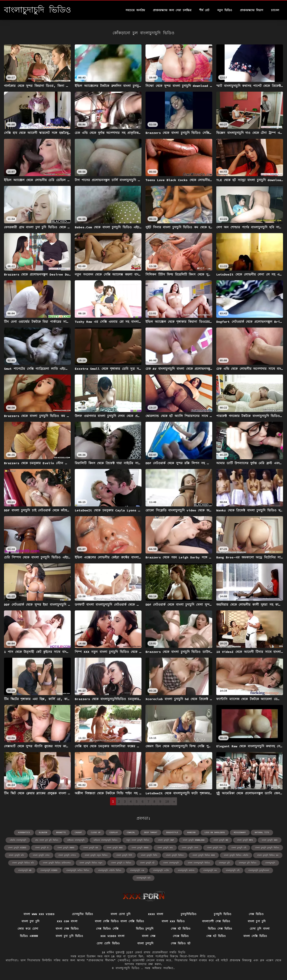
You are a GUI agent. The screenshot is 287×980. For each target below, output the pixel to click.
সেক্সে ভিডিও (181, 936)
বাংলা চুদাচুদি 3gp (166, 840)
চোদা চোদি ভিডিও (108, 943)
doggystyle (172, 832)
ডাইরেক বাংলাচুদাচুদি (76, 840)
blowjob (43, 832)
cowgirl (131, 832)
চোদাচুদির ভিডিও (83, 914)
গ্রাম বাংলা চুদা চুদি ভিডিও (47, 840)
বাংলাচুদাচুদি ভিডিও (128, 968)
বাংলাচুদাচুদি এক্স (137, 870)
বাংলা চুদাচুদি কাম (165, 848)
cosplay (114, 832)
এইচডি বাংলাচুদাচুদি (18, 840)
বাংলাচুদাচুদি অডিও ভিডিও (78, 870)
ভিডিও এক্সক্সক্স (29, 936)
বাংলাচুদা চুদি (224, 863)
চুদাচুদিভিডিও (189, 914)
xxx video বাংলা (112, 936)
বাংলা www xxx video (39, 914)
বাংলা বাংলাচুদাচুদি (171, 863)
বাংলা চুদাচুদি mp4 (245, 840)
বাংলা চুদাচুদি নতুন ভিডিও (96, 855)
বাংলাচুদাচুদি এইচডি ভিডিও (110, 870)
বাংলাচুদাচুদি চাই (233, 870)
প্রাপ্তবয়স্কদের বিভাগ (252, 10)
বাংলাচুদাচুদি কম (210, 870)
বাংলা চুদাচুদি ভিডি (149, 855)
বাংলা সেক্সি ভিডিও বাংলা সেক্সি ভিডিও (119, 921)
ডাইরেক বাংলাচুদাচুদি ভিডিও (105, 840)
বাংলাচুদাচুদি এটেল (161, 870)
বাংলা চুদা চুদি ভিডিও (69, 936)
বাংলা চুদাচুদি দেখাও (67, 855)
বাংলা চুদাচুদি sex (270, 840)
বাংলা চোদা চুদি (121, 914)
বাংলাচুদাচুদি (270, 863)
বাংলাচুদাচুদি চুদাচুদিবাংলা (259, 870)
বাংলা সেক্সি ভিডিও (255, 936)
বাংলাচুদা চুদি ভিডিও (248, 863)
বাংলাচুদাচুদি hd (25, 870)
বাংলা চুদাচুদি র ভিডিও (121, 863)
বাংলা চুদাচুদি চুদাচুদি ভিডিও (267, 848)
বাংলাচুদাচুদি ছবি (143, 878)
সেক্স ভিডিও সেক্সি (107, 929)
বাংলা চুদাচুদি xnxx (66, 848)
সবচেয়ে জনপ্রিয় (135, 10)
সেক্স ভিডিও (256, 914)
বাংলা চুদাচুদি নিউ (124, 855)
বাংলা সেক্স (149, 936)
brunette (61, 832)
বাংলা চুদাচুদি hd (221, 840)
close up (96, 832)
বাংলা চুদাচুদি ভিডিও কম (268, 855)
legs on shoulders (215, 832)
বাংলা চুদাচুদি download (194, 840)
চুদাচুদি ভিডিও (223, 914)
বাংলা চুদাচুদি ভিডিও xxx (204, 855)
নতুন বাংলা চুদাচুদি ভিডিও (138, 840)
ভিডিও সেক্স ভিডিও (220, 929)
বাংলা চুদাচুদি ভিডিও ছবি (23, 863)
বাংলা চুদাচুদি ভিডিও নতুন (91, 863)
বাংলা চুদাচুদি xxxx (140, 848)
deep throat (151, 832)
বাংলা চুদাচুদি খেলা (190, 848)
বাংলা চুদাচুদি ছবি (16, 855)
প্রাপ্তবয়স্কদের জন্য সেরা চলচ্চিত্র (172, 10)
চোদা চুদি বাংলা (260, 929)
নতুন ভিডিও (225, 10)
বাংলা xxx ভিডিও (173, 921)
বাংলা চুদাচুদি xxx (115, 848)
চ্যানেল (275, 10)
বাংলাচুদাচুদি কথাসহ (186, 870)
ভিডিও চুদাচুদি (145, 929)
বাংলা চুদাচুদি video (17, 848)
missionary (240, 832)
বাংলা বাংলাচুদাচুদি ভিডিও (199, 863)
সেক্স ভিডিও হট (181, 943)
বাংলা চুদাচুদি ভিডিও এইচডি (236, 855)
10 (167, 801)
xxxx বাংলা (155, 914)
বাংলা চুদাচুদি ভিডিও (175, 855)
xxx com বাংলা (67, 921)
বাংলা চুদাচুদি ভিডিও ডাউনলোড (57, 863)
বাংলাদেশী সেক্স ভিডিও (216, 921)
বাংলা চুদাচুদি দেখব (41, 855)
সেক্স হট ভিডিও (181, 929)
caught (78, 832)
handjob (191, 832)
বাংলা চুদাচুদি (145, 943)
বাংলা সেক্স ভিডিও (67, 929)
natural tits (262, 832)
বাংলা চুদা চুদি (30, 921)
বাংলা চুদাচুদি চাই (239, 848)
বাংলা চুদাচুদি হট (147, 863)
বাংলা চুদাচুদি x (42, 848)
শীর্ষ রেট (204, 10)
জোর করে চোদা (28, 929)
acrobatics (24, 832)
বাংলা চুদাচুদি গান (215, 848)
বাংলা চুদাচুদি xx (91, 848)
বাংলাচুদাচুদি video (49, 870)
